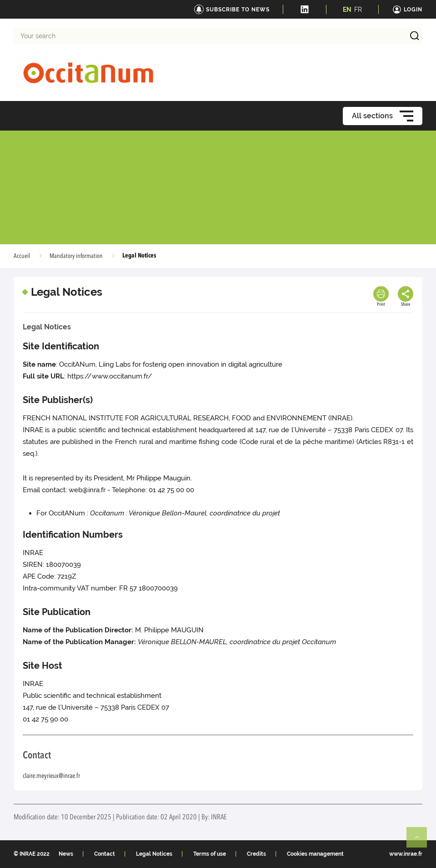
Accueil (22, 256)
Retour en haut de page (421, 841)
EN (347, 10)
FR (358, 10)
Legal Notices (154, 854)
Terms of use (210, 854)
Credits (256, 854)
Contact (105, 854)
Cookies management (315, 854)
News (66, 854)
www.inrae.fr (406, 854)
